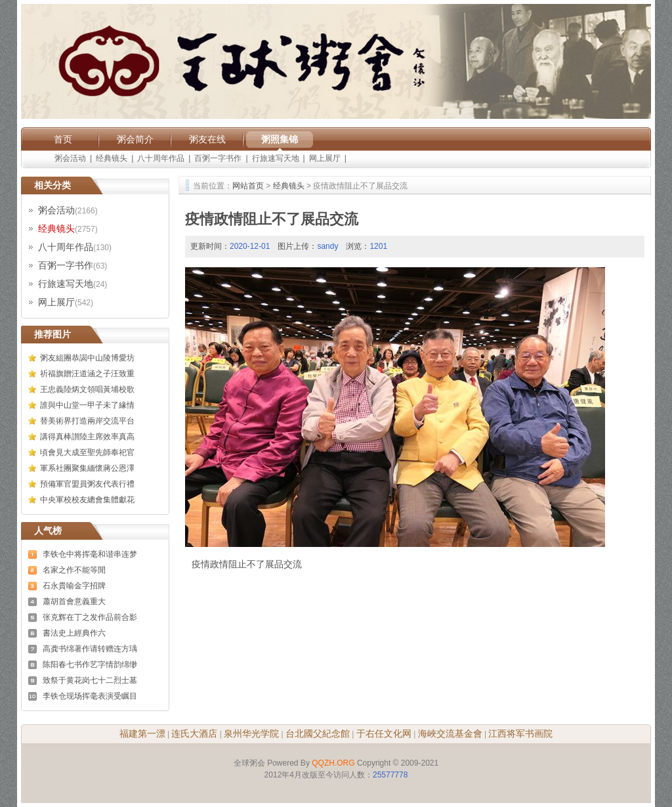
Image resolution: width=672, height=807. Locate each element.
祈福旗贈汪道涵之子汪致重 (87, 374)
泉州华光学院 (251, 733)
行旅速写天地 (276, 158)
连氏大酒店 (194, 733)
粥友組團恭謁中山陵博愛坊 (87, 358)
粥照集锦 (280, 139)
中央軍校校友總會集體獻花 (87, 500)
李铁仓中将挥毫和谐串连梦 (90, 554)
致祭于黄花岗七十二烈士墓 (90, 680)
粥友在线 (207, 139)
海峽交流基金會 (450, 733)
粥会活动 (70, 158)
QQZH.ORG (333, 763)
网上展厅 (325, 158)
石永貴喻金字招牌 (74, 586)
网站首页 (248, 186)
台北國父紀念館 (318, 733)
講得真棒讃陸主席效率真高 (87, 437)
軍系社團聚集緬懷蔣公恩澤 (87, 468)
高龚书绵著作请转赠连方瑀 (90, 649)
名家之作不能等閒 (74, 570)
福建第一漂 (142, 733)
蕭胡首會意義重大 (74, 601)
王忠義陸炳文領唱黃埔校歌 (87, 389)
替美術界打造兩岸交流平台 (87, 421)
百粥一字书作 (218, 158)
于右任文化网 (384, 733)
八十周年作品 (161, 158)
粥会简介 (135, 139)
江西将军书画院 (520, 733)
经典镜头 (112, 158)
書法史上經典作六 (74, 633)
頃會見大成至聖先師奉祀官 (87, 452)
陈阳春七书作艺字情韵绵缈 (90, 665)
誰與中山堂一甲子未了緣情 (87, 405)
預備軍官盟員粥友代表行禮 (87, 484)
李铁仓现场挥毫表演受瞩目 (90, 696)
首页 (63, 139)
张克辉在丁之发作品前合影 (90, 617)
